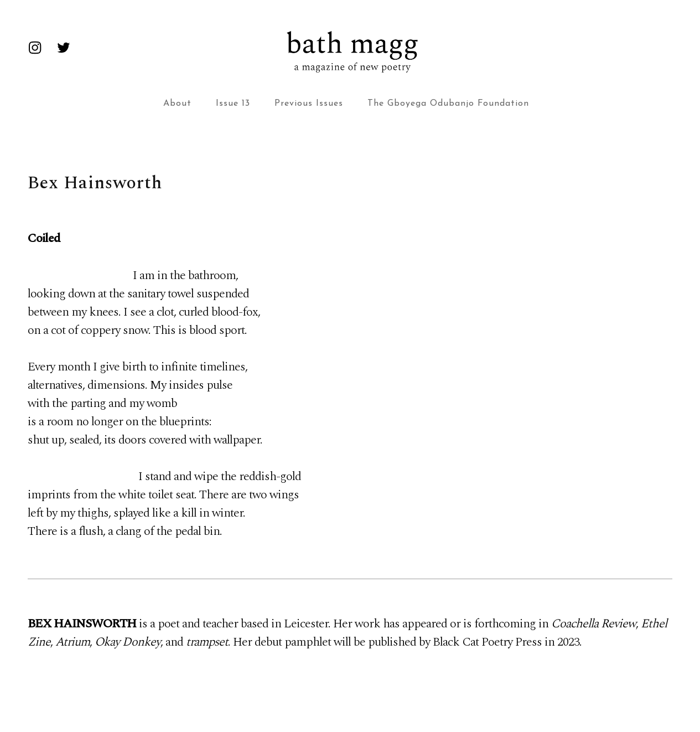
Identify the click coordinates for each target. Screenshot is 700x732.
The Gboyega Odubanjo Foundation (448, 104)
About (177, 104)
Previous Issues (309, 104)
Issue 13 (233, 104)
